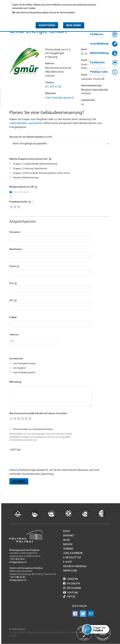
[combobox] (13, 341)
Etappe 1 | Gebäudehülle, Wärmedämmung (35, 164)
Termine (68, 549)
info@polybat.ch (18, 580)
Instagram (72, 588)
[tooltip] (50, 159)
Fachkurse (97, 34)
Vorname (15, 232)
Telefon (14, 335)
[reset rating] (11, 419)
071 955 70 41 (18, 559)
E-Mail (13, 318)
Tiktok (69, 597)
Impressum (70, 571)
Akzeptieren (47, 26)
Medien (68, 545)
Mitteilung (15, 382)
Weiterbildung (99, 53)
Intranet (69, 536)
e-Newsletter (72, 558)
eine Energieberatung (24, 364)
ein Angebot (20, 368)
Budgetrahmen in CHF (23, 187)
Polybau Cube (99, 72)
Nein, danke (74, 26)
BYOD (66, 531)
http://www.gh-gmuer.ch (60, 98)
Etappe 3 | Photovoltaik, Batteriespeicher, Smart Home (42, 173)
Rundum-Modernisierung (26, 178)
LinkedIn (70, 579)
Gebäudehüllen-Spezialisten (26, 123)
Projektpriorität (20, 202)
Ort (13, 301)
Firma (14, 266)
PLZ (13, 284)
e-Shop (68, 562)
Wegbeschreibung (75, 566)
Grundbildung (99, 44)
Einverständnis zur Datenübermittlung (33, 429)
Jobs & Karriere (73, 553)
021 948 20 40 (18, 577)
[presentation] (33, 460)
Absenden (19, 482)
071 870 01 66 (53, 87)
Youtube (71, 593)
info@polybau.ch (18, 562)
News (67, 540)
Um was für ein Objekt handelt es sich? (31, 137)
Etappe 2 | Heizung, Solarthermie (30, 169)
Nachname (15, 249)
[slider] (15, 207)
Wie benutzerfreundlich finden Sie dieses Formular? (38, 414)
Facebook (71, 584)
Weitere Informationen (26, 17)
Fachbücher (97, 63)
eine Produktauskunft (24, 373)
